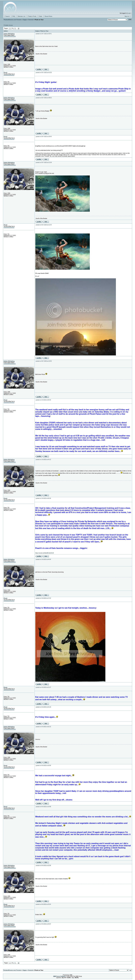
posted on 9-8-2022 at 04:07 (43, 924)
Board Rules (48, 16)
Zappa (25, 20)
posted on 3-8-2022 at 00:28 (43, 498)
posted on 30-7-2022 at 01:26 (44, 73)
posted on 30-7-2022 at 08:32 (44, 98)
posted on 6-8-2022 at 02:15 (43, 727)
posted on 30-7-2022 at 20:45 (44, 137)
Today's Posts (31, 16)
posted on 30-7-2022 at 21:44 (44, 225)
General (31, 20)
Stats (40, 16)
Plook (6, 73)
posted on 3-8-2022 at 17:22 (43, 598)
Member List (21, 16)
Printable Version (8, 25)
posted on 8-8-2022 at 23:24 (43, 904)
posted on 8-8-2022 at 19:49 (43, 807)
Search (7, 16)
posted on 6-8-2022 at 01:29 (43, 707)
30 (19, 28)
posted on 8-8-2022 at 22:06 (43, 865)
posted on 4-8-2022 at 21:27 (43, 687)
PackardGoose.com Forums (13, 20)
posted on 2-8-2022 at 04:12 (43, 460)
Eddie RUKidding (9, 34)
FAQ (13, 16)
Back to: (128, 16)
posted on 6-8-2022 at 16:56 (43, 766)
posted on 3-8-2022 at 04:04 (43, 559)
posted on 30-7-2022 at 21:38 (44, 163)
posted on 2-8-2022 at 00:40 (43, 400)
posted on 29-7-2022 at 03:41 (44, 34)
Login (129, 13)
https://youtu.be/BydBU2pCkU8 (45, 553)
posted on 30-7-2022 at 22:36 (44, 361)
